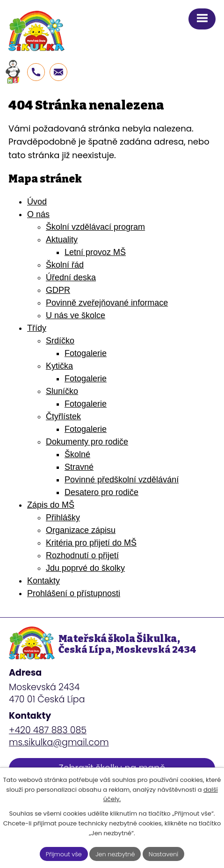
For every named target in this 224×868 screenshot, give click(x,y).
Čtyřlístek (63, 416)
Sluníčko (62, 391)
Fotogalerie (86, 353)
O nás (38, 214)
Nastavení (164, 854)
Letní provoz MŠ (95, 252)
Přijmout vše (63, 854)
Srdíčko (60, 341)
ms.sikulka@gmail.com (59, 742)
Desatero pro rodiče (101, 492)
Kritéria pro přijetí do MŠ (91, 543)
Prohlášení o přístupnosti (74, 593)
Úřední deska (71, 277)
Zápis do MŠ (51, 505)
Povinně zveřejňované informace (107, 303)
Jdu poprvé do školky (85, 568)
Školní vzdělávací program (95, 227)
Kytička (59, 366)
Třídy (37, 328)
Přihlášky (63, 518)
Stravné (79, 467)
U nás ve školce (76, 315)
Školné (77, 454)
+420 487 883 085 (48, 730)
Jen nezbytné (115, 854)
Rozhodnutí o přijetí (82, 555)
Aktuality (62, 240)
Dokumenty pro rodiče (87, 442)
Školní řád (65, 265)
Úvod (37, 202)
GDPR (58, 290)
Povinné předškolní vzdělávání (122, 480)
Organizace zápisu (81, 530)
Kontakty (43, 581)
